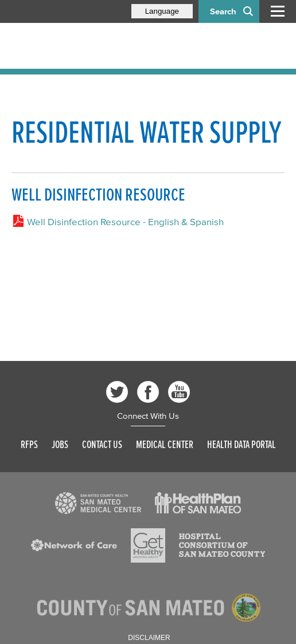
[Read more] (98, 503)
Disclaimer (149, 638)
